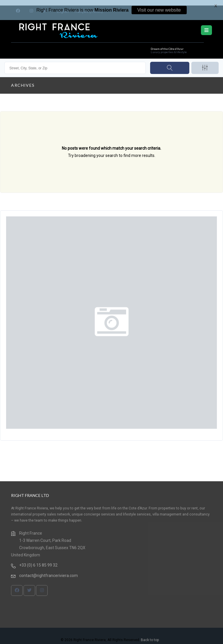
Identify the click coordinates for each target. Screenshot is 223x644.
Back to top (150, 635)
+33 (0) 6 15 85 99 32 (38, 560)
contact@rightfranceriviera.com (48, 570)
